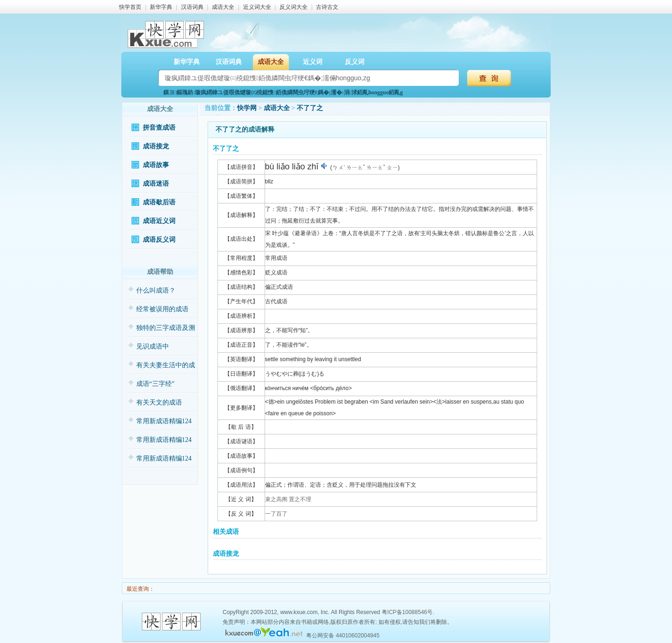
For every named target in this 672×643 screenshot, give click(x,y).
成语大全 (223, 7)
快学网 (247, 108)
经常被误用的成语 (162, 309)
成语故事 (156, 165)
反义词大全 (294, 7)
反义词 (355, 62)
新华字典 (161, 7)
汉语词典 (192, 7)
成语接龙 (156, 146)
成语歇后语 (159, 202)
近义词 (313, 62)
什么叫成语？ (156, 290)
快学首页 (130, 7)
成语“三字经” (155, 384)
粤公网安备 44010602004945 (343, 636)
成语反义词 (159, 240)
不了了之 (310, 108)
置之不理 (300, 499)
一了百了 (276, 514)
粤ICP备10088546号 (407, 612)
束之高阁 (276, 499)
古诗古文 (327, 7)
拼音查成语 (159, 128)
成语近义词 (159, 221)
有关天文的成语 (159, 402)
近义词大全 (257, 7)
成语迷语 (156, 184)
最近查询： (140, 589)
